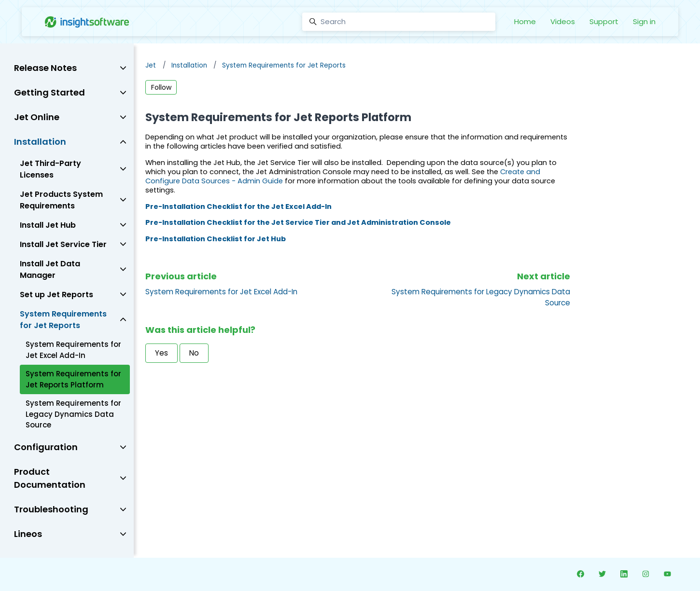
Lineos (28, 534)
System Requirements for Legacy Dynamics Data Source (73, 414)
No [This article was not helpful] (194, 353)
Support (604, 21)
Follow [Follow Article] (161, 87)
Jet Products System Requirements (61, 200)
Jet (151, 65)
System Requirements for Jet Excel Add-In (221, 292)
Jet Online (37, 117)
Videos (563, 21)
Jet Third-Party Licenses (50, 169)
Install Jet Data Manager (50, 269)
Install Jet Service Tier (63, 244)
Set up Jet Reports (56, 295)
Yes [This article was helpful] (161, 353)
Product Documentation (50, 478)
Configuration (46, 447)
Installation (189, 65)
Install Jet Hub (48, 225)
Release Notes (45, 68)
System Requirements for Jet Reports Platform (73, 379)
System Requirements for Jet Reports (284, 65)
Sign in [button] (644, 21)
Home (525, 21)
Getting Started (49, 92)
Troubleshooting (51, 509)
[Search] (399, 22)
